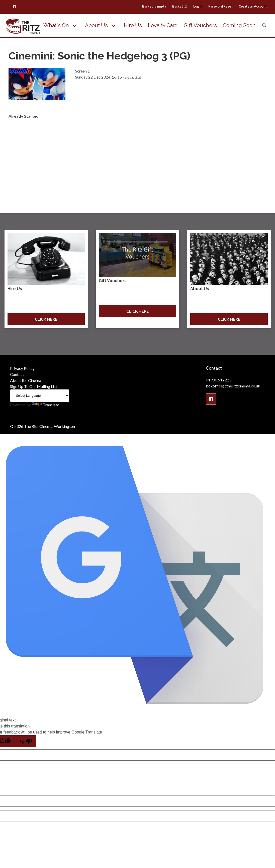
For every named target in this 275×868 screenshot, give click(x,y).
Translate (45, 405)
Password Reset (220, 6)
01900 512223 (219, 380)
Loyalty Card (163, 25)
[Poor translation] (26, 741)
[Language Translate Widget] (40, 396)
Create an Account (253, 6)
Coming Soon (239, 25)
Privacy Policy (22, 368)
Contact (17, 374)
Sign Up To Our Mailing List (34, 386)
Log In (198, 6)
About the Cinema (26, 380)
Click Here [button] (46, 319)
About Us (96, 25)
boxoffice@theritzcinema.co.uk (233, 386)
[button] (14, 6)
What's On (56, 25)
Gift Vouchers (200, 25)
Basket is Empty (154, 6)
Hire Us (133, 25)
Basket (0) (180, 6)
